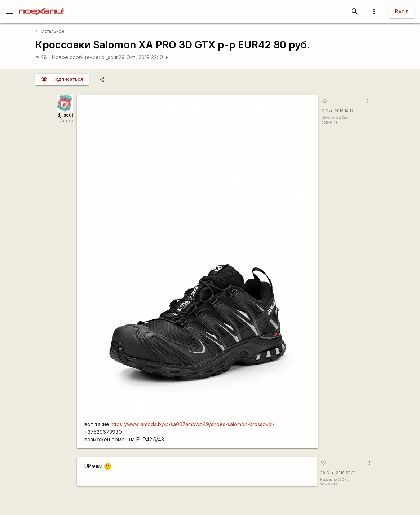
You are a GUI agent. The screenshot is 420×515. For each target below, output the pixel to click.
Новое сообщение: (76, 57)
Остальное (50, 31)
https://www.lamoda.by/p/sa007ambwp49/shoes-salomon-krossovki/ (193, 424)
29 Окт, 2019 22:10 (143, 57)
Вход (402, 11)
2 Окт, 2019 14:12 (338, 111)
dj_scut (109, 57)
